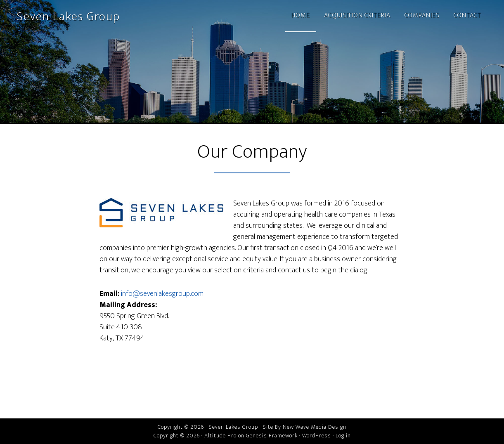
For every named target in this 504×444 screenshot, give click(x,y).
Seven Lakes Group (69, 17)
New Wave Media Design (315, 427)
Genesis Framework (272, 436)
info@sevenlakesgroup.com (162, 294)
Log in (343, 436)
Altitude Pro (220, 436)
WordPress (317, 436)
